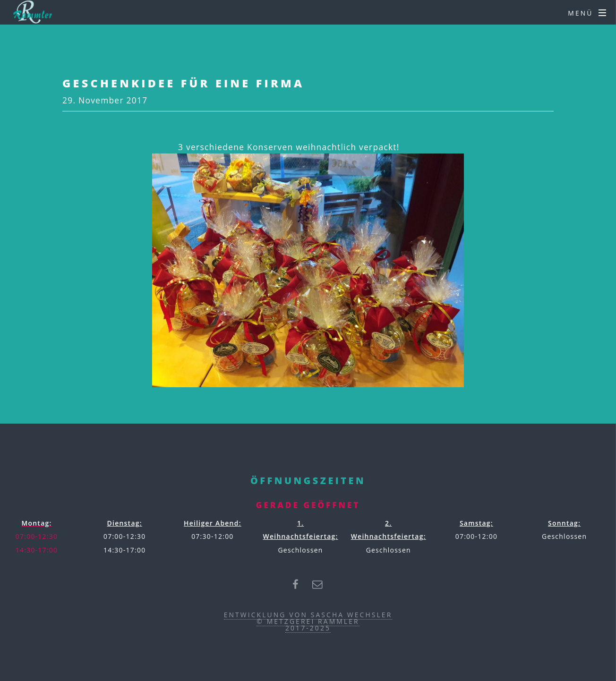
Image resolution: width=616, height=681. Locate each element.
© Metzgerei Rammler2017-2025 (308, 625)
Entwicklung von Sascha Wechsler (308, 615)
